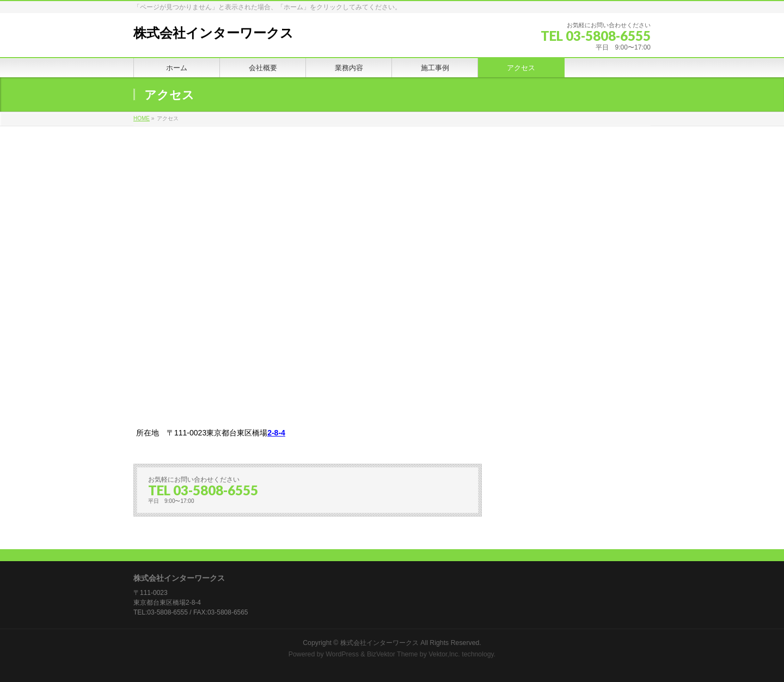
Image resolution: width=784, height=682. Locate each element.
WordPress (342, 654)
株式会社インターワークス (213, 33)
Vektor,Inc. (444, 654)
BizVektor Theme (393, 654)
